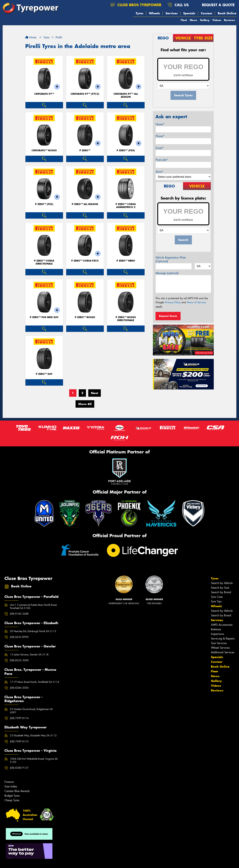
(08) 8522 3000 (19, 660)
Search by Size (220, 588)
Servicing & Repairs (223, 639)
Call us (178, 5)
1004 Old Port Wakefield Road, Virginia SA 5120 (34, 760)
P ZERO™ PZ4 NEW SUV (44, 317)
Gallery (205, 20)
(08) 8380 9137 (19, 768)
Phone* (160, 136)
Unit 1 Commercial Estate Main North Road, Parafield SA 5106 (34, 606)
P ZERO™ (85, 150)
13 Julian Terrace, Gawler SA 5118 (29, 655)
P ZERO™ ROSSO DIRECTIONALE (126, 319)
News (193, 20)
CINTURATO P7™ (44, 94)
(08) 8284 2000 (19, 688)
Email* (160, 148)
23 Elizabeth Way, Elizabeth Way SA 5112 (33, 735)
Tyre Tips (216, 601)
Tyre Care (217, 597)
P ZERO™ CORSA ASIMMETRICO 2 (126, 206)
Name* (160, 124)
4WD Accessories (222, 625)
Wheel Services (220, 648)
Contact (207, 13)
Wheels (154, 13)
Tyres (140, 13)
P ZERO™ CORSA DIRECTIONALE (44, 262)
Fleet (184, 20)
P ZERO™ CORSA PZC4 (85, 261)
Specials (189, 13)
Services (172, 13)
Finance (9, 782)
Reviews (229, 20)
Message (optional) (167, 273)
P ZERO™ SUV (44, 374)
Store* (159, 172)
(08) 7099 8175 (19, 741)
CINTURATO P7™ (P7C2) (85, 94)
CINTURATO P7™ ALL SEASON (126, 95)
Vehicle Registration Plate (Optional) (171, 259)
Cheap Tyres (12, 800)
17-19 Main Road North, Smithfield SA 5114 (35, 682)
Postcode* (162, 160)
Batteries (216, 629)
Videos (217, 20)
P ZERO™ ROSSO (85, 317)
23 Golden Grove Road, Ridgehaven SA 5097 (31, 711)
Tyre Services (219, 643)
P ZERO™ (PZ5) (44, 204)
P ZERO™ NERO (126, 261)
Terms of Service (196, 302)
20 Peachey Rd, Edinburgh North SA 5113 (33, 631)
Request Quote (168, 316)
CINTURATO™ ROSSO (44, 150)
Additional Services (223, 652)
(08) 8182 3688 (19, 614)
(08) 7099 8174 (19, 718)
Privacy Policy (173, 302)
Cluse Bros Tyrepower (136, 5)
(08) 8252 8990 (19, 637)
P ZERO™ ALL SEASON (85, 204)
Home (31, 37)
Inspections (217, 634)
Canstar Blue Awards (17, 791)
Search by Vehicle (222, 583)
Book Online (227, 13)
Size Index (11, 786)
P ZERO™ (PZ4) (126, 150)
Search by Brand (221, 592)
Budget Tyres (12, 796)
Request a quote (215, 5)
